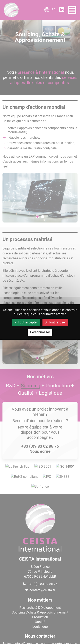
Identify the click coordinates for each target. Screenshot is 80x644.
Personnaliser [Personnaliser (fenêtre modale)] (40, 332)
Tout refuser (55, 322)
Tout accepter (26, 322)
